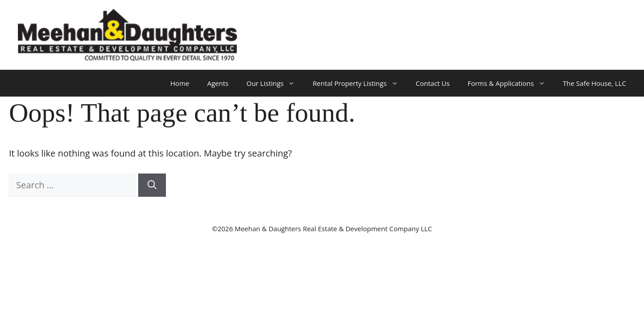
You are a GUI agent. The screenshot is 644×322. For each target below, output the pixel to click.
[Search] (152, 185)
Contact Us (433, 83)
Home (180, 83)
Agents (218, 83)
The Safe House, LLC (595, 83)
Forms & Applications (511, 83)
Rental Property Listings (360, 83)
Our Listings (275, 83)
